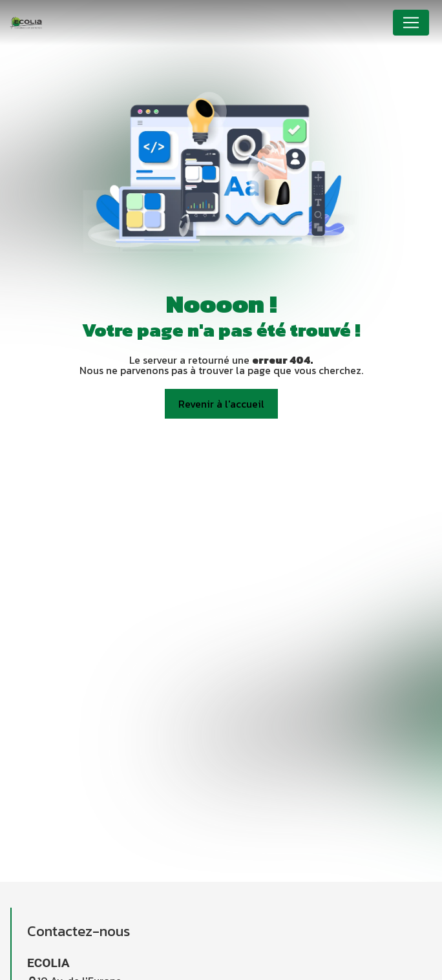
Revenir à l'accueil (221, 404)
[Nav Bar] (411, 23)
